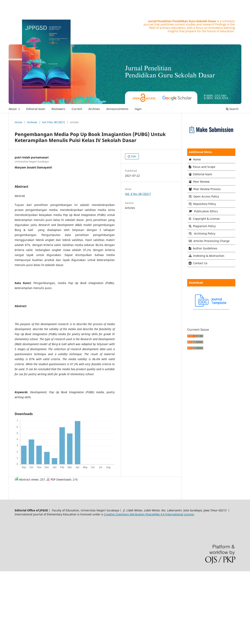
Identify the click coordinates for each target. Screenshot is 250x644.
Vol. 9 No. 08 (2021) (54, 122)
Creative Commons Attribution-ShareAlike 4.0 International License (149, 514)
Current (77, 109)
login (138, 109)
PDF (133, 156)
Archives (94, 109)
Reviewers (58, 109)
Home (18, 122)
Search (232, 109)
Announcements (117, 109)
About (13, 109)
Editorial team (36, 109)
